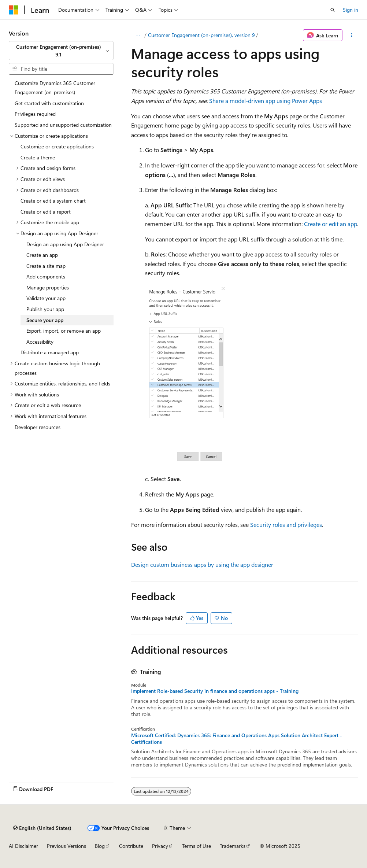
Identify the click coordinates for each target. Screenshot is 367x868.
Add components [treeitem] (46, 276)
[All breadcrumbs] (138, 35)
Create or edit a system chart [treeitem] (53, 201)
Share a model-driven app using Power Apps (266, 101)
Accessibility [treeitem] (40, 342)
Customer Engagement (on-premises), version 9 (201, 35)
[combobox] (61, 51)
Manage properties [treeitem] (48, 287)
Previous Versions (66, 846)
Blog (100, 846)
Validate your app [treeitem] (46, 298)
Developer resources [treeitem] (38, 427)
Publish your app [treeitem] (45, 309)
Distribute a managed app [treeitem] (50, 352)
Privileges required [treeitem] (35, 114)
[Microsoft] (14, 10)
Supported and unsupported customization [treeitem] (63, 125)
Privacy (160, 846)
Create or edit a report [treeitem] (46, 212)
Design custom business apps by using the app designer (202, 564)
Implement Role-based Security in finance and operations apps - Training (215, 691)
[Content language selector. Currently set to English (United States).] (42, 828)
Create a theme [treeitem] (38, 157)
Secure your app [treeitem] (45, 320)
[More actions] (352, 35)
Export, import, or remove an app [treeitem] (64, 331)
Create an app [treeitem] (42, 255)
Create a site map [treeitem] (46, 266)
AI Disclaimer (23, 846)
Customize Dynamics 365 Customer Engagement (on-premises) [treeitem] (55, 88)
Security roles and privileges (286, 525)
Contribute (131, 846)
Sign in (351, 10)
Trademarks (233, 846)
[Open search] (333, 10)
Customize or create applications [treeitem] (57, 146)
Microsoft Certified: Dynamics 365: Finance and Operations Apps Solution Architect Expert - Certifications (237, 739)
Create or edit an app (331, 224)
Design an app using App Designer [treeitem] (65, 244)
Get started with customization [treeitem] (49, 103)
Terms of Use (197, 846)
